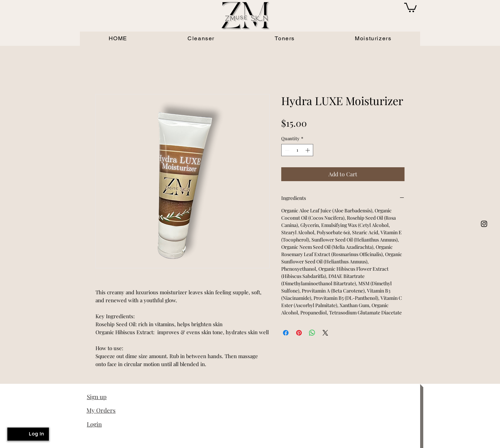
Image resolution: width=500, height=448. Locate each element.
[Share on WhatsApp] (312, 333)
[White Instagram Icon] (484, 224)
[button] (410, 7)
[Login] (111, 424)
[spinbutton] (297, 150)
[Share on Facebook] (286, 333)
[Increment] (308, 150)
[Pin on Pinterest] (299, 333)
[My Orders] (111, 410)
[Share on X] (325, 333)
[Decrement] (286, 150)
